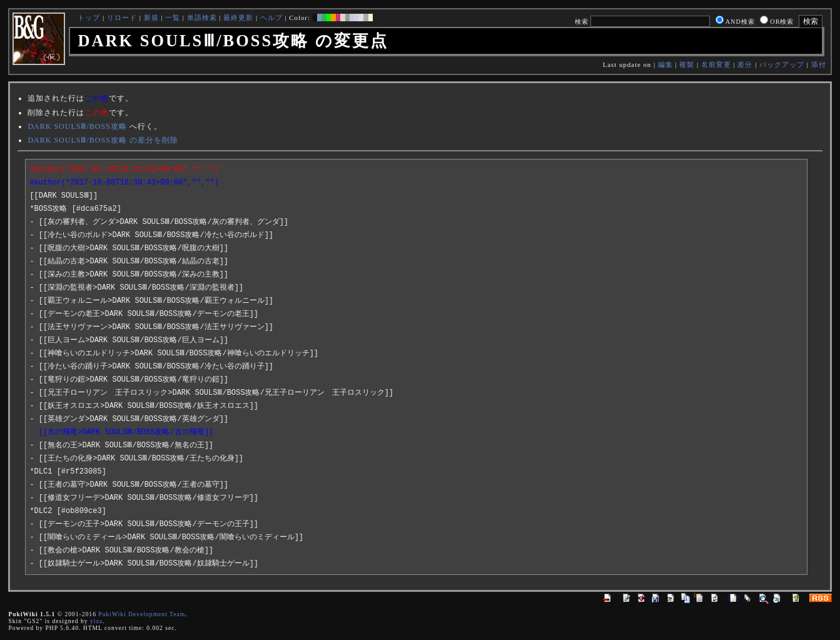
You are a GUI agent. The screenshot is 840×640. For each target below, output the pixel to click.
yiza (96, 621)
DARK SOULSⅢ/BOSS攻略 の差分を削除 (103, 140)
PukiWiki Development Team (142, 614)
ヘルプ (271, 18)
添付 (819, 64)
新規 (151, 18)
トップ (89, 18)
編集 (665, 64)
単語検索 (202, 18)
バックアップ (782, 64)
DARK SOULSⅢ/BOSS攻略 (77, 126)
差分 (745, 64)
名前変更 (716, 64)
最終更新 (238, 18)
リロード (122, 18)
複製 (687, 64)
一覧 (173, 18)
